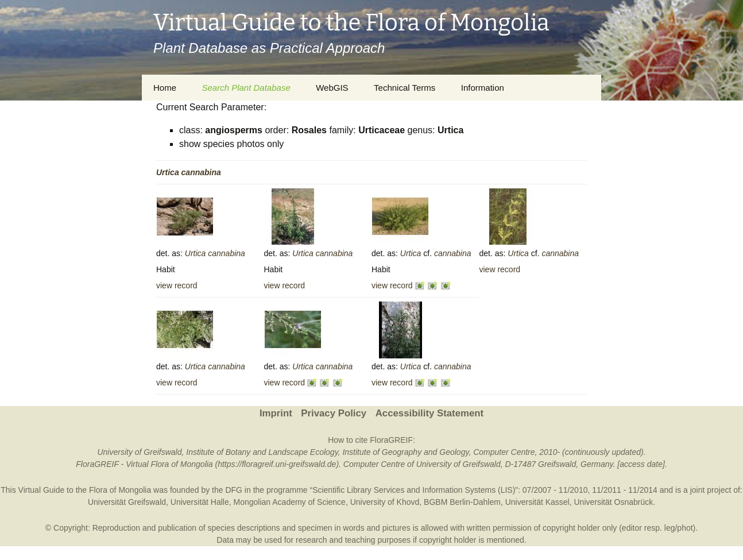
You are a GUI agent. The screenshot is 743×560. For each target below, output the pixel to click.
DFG (234, 490)
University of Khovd (385, 502)
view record (177, 285)
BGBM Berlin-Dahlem (462, 502)
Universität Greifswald (127, 502)
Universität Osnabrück (614, 502)
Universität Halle (200, 502)
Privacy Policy (334, 413)
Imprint (276, 413)
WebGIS (332, 88)
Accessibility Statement (429, 413)
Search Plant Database (246, 88)
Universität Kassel (537, 502)
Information (483, 88)
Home (165, 88)
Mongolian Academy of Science (290, 502)
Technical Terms (405, 88)
